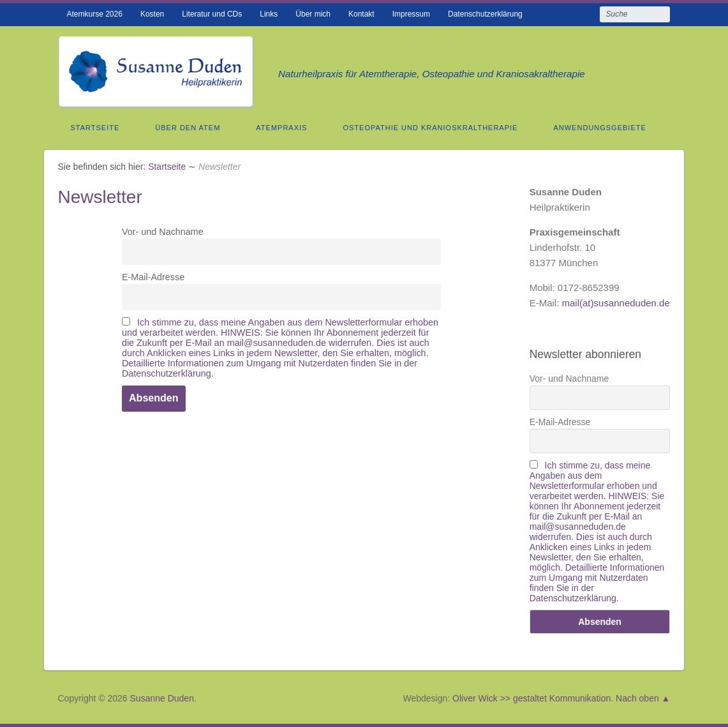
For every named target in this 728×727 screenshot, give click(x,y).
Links (269, 14)
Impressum (411, 14)
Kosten (152, 14)
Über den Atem (188, 128)
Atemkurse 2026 (94, 14)
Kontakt (361, 14)
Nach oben (637, 698)
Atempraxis (281, 128)
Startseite (95, 128)
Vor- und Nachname (163, 232)
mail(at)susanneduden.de (616, 303)
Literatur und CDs (212, 14)
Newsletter (100, 197)
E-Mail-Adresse (153, 277)
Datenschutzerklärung (485, 14)
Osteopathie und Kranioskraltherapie (430, 128)
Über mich (313, 14)
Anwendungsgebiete (599, 128)
